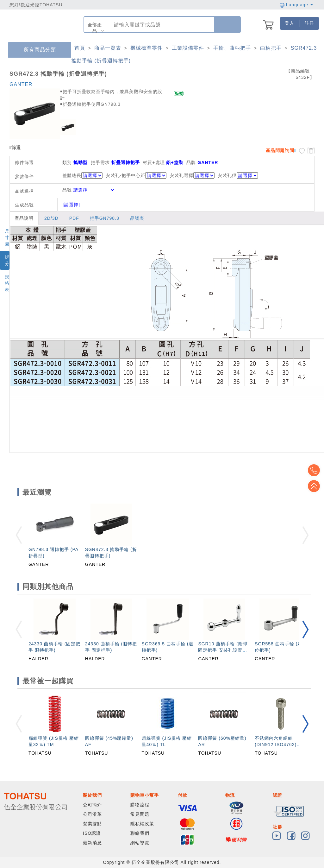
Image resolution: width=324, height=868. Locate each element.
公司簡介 (92, 805)
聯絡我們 (140, 833)
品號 (89, 190)
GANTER (21, 84)
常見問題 (140, 814)
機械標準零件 (146, 48)
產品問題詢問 (280, 150)
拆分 (7, 260)
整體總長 (72, 175)
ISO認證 (92, 833)
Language (296, 5)
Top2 (315, 470)
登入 (290, 23)
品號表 (137, 218)
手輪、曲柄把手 (232, 48)
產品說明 (24, 218)
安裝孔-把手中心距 (126, 175)
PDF (74, 218)
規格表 (7, 283)
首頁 (80, 48)
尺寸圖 (7, 238)
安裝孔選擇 (181, 175)
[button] (305, 629)
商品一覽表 (108, 48)
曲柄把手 (271, 48)
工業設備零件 (188, 48)
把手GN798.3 (105, 218)
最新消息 (92, 843)
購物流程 (140, 805)
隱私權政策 (142, 824)
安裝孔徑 (227, 175)
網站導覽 (140, 843)
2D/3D (51, 218)
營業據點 (92, 824)
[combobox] (161, 25)
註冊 (309, 23)
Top (315, 486)
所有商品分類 (35, 50)
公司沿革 (92, 814)
